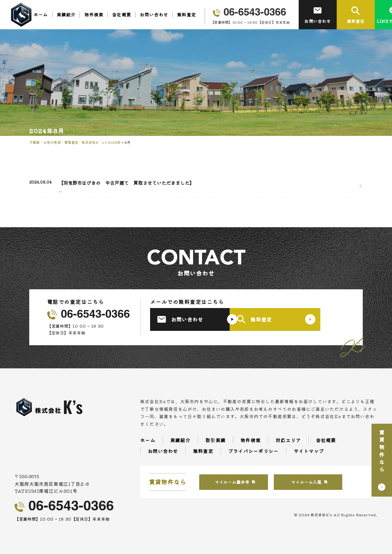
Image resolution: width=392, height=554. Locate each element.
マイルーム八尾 (325, 482)
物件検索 (94, 14)
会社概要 (122, 14)
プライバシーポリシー (253, 451)
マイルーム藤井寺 (241, 482)
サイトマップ (309, 451)
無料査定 (186, 14)
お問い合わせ (154, 14)
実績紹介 (66, 14)
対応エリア (288, 440)
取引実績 (215, 440)
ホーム (41, 14)
